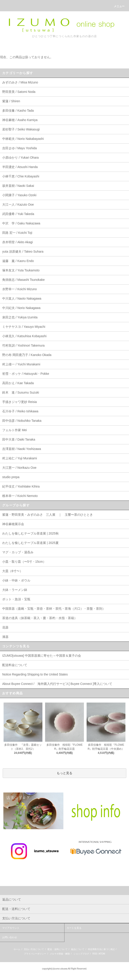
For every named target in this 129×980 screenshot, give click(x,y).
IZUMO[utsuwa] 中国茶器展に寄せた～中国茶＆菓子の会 (42, 656)
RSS (95, 954)
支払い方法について (34, 949)
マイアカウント (11, 928)
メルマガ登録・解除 (60, 954)
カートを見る (74, 928)
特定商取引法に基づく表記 (101, 949)
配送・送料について (58, 949)
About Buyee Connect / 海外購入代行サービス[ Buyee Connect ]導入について (57, 684)
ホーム (17, 949)
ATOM (102, 954)
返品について (78, 949)
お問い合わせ (10, 937)
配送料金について (15, 665)
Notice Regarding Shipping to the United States (35, 674)
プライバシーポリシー (35, 954)
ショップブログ (81, 954)
